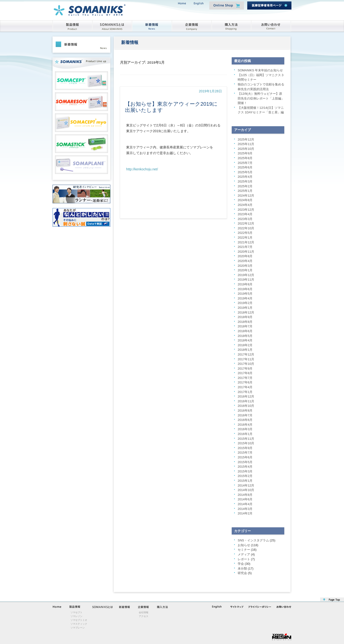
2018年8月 (245, 322)
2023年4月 (245, 214)
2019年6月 (245, 289)
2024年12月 (246, 196)
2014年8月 (245, 495)
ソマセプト (76, 612)
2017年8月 (245, 373)
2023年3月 (245, 219)
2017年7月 (245, 378)
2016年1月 (245, 434)
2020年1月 (245, 270)
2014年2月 (245, 513)
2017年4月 (245, 387)
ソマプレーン (78, 628)
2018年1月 (245, 350)
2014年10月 (246, 490)
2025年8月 (245, 158)
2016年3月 (245, 429)
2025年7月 (245, 163)
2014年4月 (245, 504)
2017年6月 (245, 382)
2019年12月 (246, 275)
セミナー (244, 550)
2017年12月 (246, 354)
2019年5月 (245, 294)
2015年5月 (245, 462)
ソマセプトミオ (79, 620)
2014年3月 (245, 509)
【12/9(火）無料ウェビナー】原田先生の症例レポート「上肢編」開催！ (261, 98)
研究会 (242, 573)
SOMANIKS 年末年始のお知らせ (260, 70)
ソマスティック (79, 624)
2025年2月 (245, 186)
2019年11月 (246, 280)
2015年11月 (246, 439)
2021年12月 (246, 242)
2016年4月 (245, 425)
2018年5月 (245, 336)
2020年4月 (245, 261)
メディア (244, 554)
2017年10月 (246, 364)
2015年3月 (245, 471)
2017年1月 (245, 392)
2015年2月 (245, 476)
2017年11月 (246, 359)
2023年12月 (246, 210)
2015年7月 (245, 453)
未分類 (242, 568)
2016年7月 (245, 415)
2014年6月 (245, 499)
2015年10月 (246, 443)
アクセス (144, 616)
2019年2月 (245, 303)
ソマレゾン (76, 616)
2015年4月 (245, 467)
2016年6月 (245, 420)
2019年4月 (245, 298)
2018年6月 (245, 331)
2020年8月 (245, 256)
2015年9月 (245, 448)
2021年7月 (245, 247)
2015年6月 (245, 457)
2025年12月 (246, 139)
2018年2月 (245, 345)
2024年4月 (245, 205)
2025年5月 (245, 172)
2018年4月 (245, 340)
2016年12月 (246, 396)
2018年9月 (245, 317)
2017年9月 (245, 369)
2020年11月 (246, 252)
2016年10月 (246, 406)
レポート (244, 559)
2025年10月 (246, 149)
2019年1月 (245, 308)
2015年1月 (245, 481)
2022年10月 (246, 228)
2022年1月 (245, 238)
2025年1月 (245, 191)
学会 (241, 564)
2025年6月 (245, 167)
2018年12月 (246, 312)
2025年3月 (245, 181)
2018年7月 (245, 326)
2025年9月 (245, 153)
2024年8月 (245, 200)
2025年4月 (245, 177)
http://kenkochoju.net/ (142, 169)
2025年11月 (246, 144)
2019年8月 (245, 284)
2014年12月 (246, 485)
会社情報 (144, 612)
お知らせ (244, 545)
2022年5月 (245, 233)
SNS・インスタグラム (253, 540)
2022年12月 (246, 223)
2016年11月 (246, 401)
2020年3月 (245, 266)
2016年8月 (245, 411)
